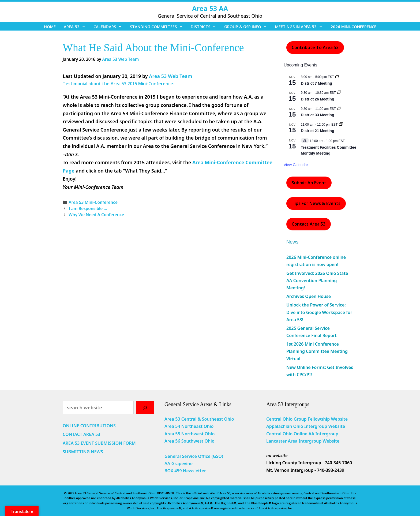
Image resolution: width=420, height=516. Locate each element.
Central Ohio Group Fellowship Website (307, 419)
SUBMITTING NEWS (83, 452)
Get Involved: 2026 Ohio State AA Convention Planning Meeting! (317, 281)
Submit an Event (309, 183)
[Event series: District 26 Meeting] (339, 93)
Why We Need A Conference (96, 215)
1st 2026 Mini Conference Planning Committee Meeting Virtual (317, 351)
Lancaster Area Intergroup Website (303, 441)
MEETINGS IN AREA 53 (301, 27)
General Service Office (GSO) (194, 456)
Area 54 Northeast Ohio (189, 426)
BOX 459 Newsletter (185, 471)
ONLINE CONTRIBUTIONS (89, 426)
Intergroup (327, 434)
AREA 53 (77, 27)
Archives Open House (309, 296)
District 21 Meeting (317, 131)
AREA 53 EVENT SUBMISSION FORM (99, 443)
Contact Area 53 (309, 224)
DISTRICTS (205, 27)
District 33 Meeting (317, 115)
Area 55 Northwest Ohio (190, 434)
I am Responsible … (88, 208)
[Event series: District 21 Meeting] (341, 125)
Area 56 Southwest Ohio (190, 441)
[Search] (145, 408)
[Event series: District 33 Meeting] (339, 109)
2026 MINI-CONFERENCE (353, 27)
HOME (50, 27)
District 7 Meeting (316, 83)
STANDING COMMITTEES (158, 27)
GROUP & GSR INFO (248, 27)
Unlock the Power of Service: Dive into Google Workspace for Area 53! (319, 312)
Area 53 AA (210, 8)
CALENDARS (110, 27)
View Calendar (296, 165)
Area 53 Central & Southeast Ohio (199, 419)
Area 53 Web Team (170, 76)
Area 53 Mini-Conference (93, 202)
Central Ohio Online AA (291, 434)
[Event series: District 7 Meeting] (337, 77)
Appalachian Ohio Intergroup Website (306, 426)
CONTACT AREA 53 (81, 434)
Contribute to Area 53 (315, 47)
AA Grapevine (179, 463)
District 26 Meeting (317, 99)
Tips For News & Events (316, 203)
